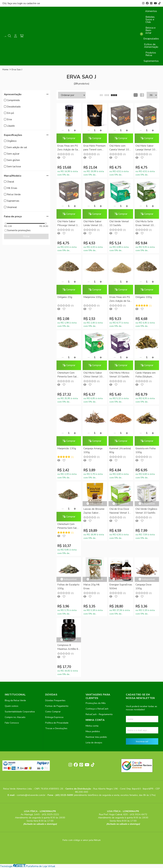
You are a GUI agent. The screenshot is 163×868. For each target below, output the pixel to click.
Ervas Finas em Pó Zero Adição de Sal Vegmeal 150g (120, 299)
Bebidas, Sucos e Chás (150, 19)
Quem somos (12, 706)
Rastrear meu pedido (96, 737)
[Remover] (63, 130)
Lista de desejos (94, 743)
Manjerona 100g (93, 297)
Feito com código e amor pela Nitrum (82, 840)
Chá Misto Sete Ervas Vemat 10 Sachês (145, 224)
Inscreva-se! (142, 741)
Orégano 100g (144, 297)
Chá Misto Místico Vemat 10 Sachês (119, 375)
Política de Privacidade (57, 723)
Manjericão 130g (67, 448)
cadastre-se (33, 3)
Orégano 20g (65, 297)
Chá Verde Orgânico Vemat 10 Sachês (146, 511)
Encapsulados (151, 39)
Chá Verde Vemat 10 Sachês (119, 223)
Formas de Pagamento (57, 706)
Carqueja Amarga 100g (93, 450)
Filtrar (26, 236)
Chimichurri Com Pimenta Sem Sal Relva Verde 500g (68, 375)
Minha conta (92, 726)
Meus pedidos (93, 731)
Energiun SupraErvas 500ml (121, 587)
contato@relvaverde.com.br (31, 795)
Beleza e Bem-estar (151, 30)
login (20, 3)
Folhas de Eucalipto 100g (68, 587)
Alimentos (151, 11)
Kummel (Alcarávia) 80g (120, 450)
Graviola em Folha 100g (145, 450)
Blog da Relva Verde (15, 700)
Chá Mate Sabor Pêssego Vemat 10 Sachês (68, 224)
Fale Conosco (12, 723)
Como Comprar (53, 712)
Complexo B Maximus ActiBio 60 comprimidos (69, 647)
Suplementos (151, 61)
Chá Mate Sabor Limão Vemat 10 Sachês (93, 224)
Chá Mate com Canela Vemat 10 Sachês (119, 148)
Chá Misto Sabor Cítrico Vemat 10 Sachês (93, 375)
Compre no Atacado (15, 717)
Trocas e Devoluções (56, 728)
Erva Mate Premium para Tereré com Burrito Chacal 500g (95, 148)
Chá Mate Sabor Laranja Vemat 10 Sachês (145, 148)
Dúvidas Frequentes (55, 700)
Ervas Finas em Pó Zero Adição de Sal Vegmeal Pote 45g (68, 148)
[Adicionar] (75, 130)
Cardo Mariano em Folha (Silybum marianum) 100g (145, 375)
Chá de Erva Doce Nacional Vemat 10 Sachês (120, 511)
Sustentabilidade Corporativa (20, 712)
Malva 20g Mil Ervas (92, 587)
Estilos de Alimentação (151, 46)
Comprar (69, 138)
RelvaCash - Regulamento (99, 714)
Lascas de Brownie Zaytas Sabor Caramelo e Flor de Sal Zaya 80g (94, 511)
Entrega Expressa (54, 717)
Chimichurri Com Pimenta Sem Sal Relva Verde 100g (68, 526)
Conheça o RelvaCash (97, 709)
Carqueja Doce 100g (144, 587)
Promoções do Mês (96, 703)
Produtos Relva (151, 54)
